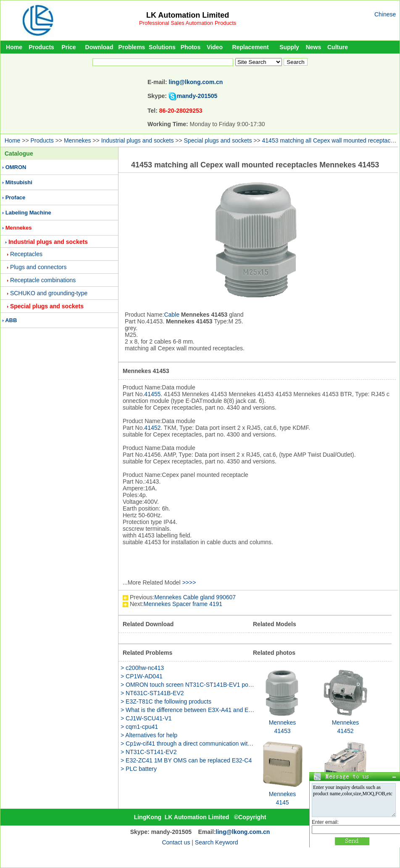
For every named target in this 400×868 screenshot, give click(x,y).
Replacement (250, 47)
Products (41, 47)
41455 (152, 394)
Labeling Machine (28, 213)
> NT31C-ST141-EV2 (149, 752)
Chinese (385, 14)
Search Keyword (217, 842)
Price (68, 47)
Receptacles (26, 254)
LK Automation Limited (188, 15)
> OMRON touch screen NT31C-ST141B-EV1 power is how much (206, 685)
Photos (191, 47)
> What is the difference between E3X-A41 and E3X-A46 (194, 710)
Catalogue (19, 153)
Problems (132, 47)
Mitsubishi (19, 182)
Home (14, 47)
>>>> (189, 582)
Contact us (176, 842)
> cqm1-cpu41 (139, 727)
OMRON (16, 167)
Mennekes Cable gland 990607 (195, 597)
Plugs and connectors (38, 267)
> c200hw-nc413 (142, 668)
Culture (338, 47)
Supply (289, 47)
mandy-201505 (197, 96)
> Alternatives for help (149, 735)
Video (215, 47)
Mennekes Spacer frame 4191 (183, 604)
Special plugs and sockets (218, 140)
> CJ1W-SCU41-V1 (146, 718)
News (314, 47)
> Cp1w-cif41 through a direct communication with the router (199, 744)
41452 (152, 428)
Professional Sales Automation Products (188, 23)
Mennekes (78, 140)
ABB (11, 320)
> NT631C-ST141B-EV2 (152, 693)
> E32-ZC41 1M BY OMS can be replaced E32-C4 (186, 760)
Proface (16, 197)
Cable (172, 315)
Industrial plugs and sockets (138, 140)
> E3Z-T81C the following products (166, 701)
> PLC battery (139, 769)
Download (99, 47)
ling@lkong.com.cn (196, 82)
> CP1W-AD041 (142, 676)
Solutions (162, 47)
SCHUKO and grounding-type (49, 293)
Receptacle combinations (43, 280)
